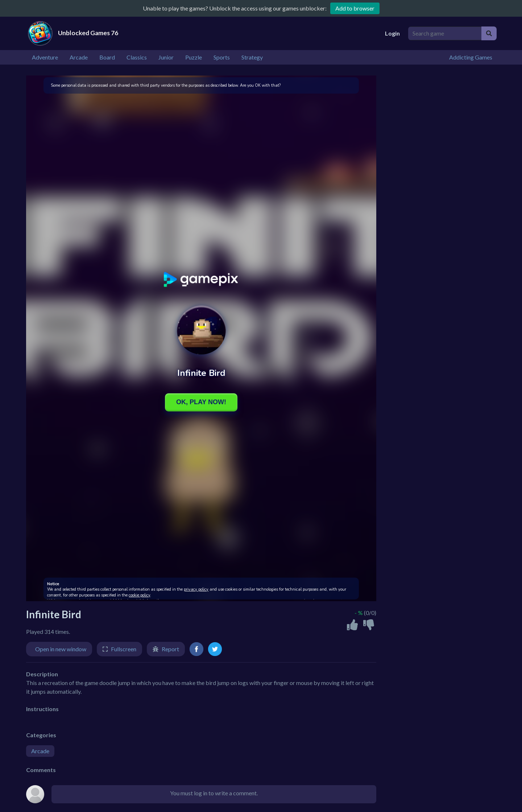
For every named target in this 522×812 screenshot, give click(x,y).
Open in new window (61, 649)
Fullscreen (124, 649)
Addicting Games (471, 57)
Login (392, 33)
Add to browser (355, 8)
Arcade (40, 751)
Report (170, 649)
